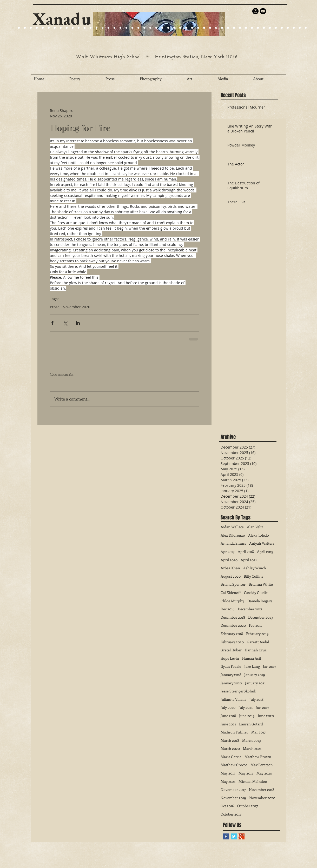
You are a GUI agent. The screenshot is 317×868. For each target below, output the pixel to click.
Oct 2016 (227, 806)
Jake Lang (252, 666)
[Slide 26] (162, 28)
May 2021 (228, 781)
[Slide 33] (204, 28)
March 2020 (230, 748)
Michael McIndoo (253, 781)
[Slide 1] (37, 28)
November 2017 (233, 789)
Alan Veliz (255, 527)
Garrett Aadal (258, 642)
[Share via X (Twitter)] (65, 323)
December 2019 (260, 617)
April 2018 (246, 552)
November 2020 (76, 307)
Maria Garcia (231, 757)
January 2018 (231, 675)
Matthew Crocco (234, 765)
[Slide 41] (252, 28)
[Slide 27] (97, 28)
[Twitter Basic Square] (234, 836)
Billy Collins (253, 576)
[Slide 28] (174, 28)
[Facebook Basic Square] (226, 836)
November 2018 (262, 789)
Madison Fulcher (234, 732)
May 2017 (228, 773)
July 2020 (228, 707)
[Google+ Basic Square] (242, 836)
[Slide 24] (61, 28)
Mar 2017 (259, 732)
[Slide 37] (228, 28)
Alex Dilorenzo (233, 535)
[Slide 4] (31, 28)
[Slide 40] (246, 28)
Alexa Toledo (259, 535)
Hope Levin (230, 658)
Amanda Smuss (233, 543)
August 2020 (231, 576)
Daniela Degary (260, 601)
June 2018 (228, 716)
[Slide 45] (276, 28)
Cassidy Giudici (256, 593)
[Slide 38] (234, 28)
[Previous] (100, 24)
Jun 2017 (262, 707)
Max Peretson (262, 765)
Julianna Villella (233, 699)
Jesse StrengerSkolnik (238, 691)
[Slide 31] (192, 28)
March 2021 (252, 748)
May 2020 (264, 773)
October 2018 (231, 814)
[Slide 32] (198, 28)
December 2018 (233, 617)
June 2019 (247, 716)
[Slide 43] (264, 28)
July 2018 (256, 699)
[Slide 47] (288, 28)
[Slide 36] (222, 28)
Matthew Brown (258, 757)
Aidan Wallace (232, 527)
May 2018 (246, 773)
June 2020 (266, 716)
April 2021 (249, 560)
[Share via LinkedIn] (78, 323)
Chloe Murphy (232, 601)
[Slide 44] (270, 28)
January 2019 (255, 675)
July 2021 (246, 707)
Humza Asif (252, 658)
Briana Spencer (233, 584)
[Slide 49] (300, 28)
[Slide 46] (282, 28)
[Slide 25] (67, 28)
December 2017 (250, 609)
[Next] (218, 24)
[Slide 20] (13, 28)
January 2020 (231, 683)
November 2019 (233, 798)
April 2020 (229, 560)
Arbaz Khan (230, 568)
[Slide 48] (294, 28)
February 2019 (257, 634)
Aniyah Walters (262, 543)
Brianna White (261, 584)
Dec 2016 (228, 609)
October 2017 (248, 806)
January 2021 (255, 683)
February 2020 (232, 642)
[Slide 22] (55, 28)
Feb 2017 (256, 625)
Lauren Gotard (251, 724)
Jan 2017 (270, 666)
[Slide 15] (43, 28)
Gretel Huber (231, 650)
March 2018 (230, 740)
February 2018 (232, 634)
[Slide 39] (240, 28)
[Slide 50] (306, 28)
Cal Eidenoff (231, 593)
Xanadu (62, 19)
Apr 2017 (228, 552)
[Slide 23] (114, 28)
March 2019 (252, 740)
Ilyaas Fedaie (231, 666)
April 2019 (265, 552)
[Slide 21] (49, 28)
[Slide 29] (144, 28)
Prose (55, 307)
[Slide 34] (210, 28)
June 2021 (228, 724)
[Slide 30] (186, 28)
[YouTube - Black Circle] (263, 11)
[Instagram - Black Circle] (255, 11)
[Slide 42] (258, 28)
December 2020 (233, 625)
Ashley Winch (255, 568)
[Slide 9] (19, 28)
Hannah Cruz (256, 650)
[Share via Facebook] (52, 323)
